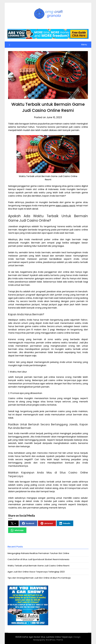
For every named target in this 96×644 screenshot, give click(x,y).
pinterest (47, 523)
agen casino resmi (65, 206)
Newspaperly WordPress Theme (48, 640)
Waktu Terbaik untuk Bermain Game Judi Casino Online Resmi (38, 566)
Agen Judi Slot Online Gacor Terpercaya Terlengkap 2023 (36, 572)
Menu (84, 45)
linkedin (65, 523)
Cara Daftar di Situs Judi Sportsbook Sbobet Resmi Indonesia (38, 559)
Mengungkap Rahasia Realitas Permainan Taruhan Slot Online (38, 553)
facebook (28, 523)
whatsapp (17, 530)
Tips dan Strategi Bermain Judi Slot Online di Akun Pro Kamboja (39, 578)
